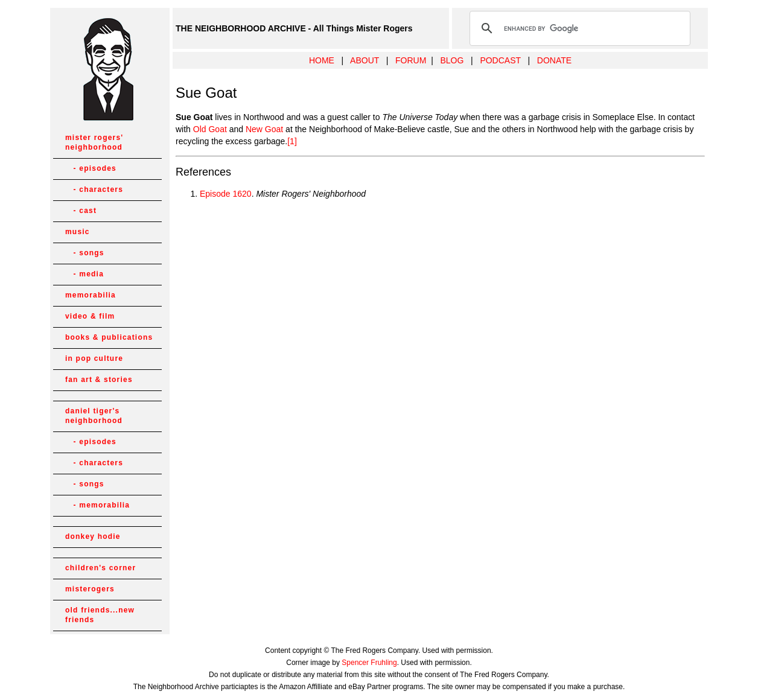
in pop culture (94, 358)
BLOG (452, 60)
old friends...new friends (100, 615)
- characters (94, 189)
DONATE (554, 60)
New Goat (264, 129)
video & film (90, 316)
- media (84, 274)
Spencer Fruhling (369, 663)
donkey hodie (93, 536)
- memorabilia (97, 505)
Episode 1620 (226, 194)
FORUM (411, 60)
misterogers (90, 589)
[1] (292, 141)
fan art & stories (99, 380)
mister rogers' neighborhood (94, 142)
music (78, 232)
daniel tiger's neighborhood (94, 416)
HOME (322, 60)
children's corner (100, 568)
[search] (578, 28)
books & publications (109, 337)
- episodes (91, 168)
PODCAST (500, 60)
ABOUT (365, 60)
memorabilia (91, 295)
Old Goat (210, 129)
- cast (81, 211)
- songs (85, 253)
